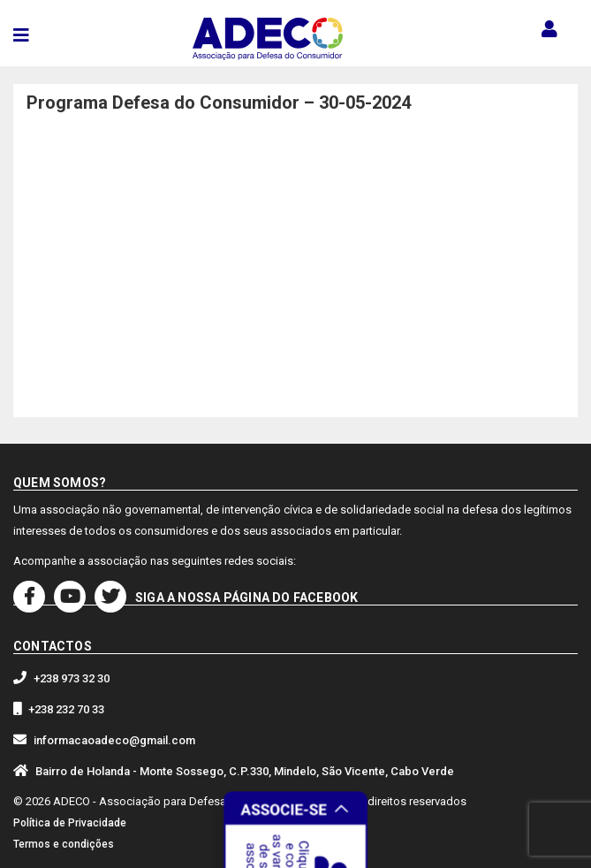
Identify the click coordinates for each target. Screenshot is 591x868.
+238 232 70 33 (66, 709)
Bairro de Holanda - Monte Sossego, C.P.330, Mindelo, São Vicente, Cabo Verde (245, 771)
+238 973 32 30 (72, 678)
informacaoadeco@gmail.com (114, 740)
